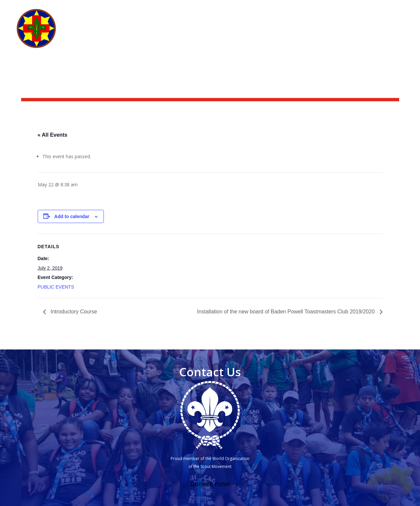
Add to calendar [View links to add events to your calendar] (72, 216)
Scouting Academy (379, 9)
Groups (338, 34)
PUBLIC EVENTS (56, 287)
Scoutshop (334, 9)
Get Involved (298, 34)
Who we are (214, 34)
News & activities (290, 9)
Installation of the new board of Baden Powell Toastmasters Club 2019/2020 (287, 312)
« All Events (53, 135)
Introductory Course (73, 312)
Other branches (376, 34)
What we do (258, 34)
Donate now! (210, 484)
